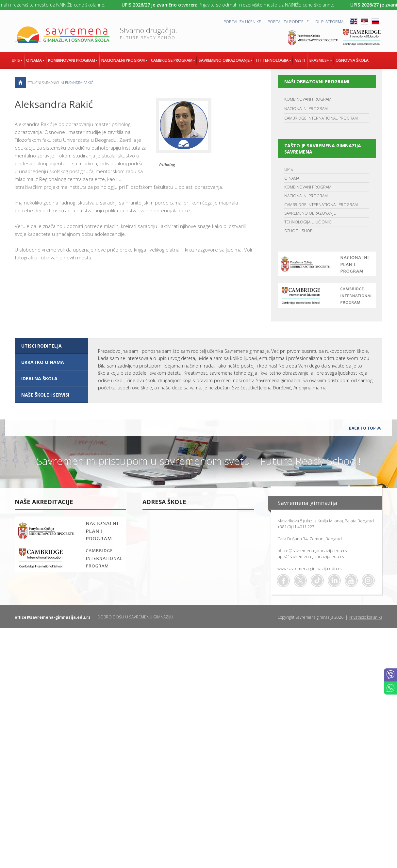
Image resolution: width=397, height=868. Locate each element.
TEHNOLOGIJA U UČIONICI (308, 222)
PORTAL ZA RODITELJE (288, 22)
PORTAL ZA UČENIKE (242, 22)
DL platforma (329, 22)
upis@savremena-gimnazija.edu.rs (311, 556)
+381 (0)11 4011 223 (296, 527)
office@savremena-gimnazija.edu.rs (312, 550)
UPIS (289, 169)
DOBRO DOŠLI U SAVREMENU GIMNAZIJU (135, 617)
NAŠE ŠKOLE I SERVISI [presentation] (45, 395)
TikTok (317, 581)
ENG (354, 21)
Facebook (283, 581)
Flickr (368, 581)
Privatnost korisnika (365, 617)
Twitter (300, 581)
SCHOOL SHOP (298, 231)
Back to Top (362, 428)
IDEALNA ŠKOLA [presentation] (39, 378)
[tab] (51, 346)
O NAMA (292, 178)
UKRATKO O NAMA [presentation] (43, 362)
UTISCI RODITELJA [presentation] (41, 346)
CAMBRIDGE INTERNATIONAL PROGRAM (321, 118)
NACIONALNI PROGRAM (306, 109)
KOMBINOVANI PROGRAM (308, 99)
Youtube (351, 581)
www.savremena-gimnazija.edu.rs (309, 568)
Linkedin (334, 581)
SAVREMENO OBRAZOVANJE (310, 213)
